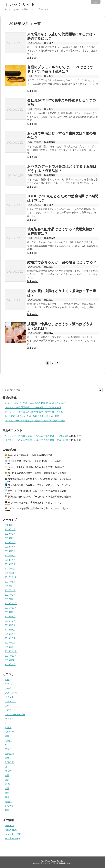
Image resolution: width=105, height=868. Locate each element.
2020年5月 (10, 525)
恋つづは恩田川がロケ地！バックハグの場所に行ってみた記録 (39, 479)
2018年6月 (10, 551)
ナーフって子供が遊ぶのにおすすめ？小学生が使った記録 (34, 412)
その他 (50, 43)
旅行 (7, 780)
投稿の (11, 830)
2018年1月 (10, 569)
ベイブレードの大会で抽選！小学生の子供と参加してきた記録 (36, 436)
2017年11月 (11, 577)
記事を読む (33, 58)
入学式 (8, 741)
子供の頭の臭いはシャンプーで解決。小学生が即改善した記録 (39, 497)
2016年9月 (10, 612)
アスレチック (12, 693)
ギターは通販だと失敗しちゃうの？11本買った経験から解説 (35, 403)
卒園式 (8, 749)
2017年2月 (10, 599)
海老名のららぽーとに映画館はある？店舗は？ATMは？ (36, 502)
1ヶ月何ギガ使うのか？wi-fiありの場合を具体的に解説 (32, 416)
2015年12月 (11, 651)
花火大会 (9, 806)
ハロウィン (10, 710)
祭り (7, 797)
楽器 (7, 789)
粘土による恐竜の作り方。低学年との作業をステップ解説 (37, 473)
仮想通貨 (9, 732)
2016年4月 (10, 634)
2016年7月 (10, 621)
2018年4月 (10, 560)
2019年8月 (10, 538)
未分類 (8, 784)
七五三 (8, 728)
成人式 (8, 771)
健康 (7, 736)
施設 (7, 775)
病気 (7, 793)
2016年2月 (10, 643)
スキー (8, 706)
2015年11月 (11, 656)
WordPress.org (12, 838)
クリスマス (10, 701)
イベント (9, 697)
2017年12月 (11, 573)
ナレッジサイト (20, 4)
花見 (7, 810)
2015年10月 (11, 660)
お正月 (8, 680)
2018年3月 (10, 564)
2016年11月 (11, 608)
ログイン (9, 825)
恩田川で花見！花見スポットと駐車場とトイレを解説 (35, 461)
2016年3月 (10, 638)
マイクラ (9, 719)
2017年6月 (10, 582)
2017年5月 (10, 586)
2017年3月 (10, 595)
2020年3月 (10, 534)
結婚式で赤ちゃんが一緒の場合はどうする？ (62, 262)
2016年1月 (10, 647)
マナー (8, 723)
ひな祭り (9, 688)
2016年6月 (10, 625)
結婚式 (50, 267)
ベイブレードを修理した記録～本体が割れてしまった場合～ (38, 508)
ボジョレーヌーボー (15, 715)
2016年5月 (10, 630)
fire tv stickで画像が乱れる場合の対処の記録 (30, 455)
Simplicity (61, 861)
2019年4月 (10, 547)
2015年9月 (10, 664)
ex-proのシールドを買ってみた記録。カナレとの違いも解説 (35, 421)
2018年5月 (10, 556)
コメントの (13, 834)
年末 (7, 758)
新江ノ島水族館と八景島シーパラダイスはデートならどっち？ (39, 485)
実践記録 (9, 754)
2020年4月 (10, 529)
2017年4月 (10, 590)
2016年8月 (10, 617)
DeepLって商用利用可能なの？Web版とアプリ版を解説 (33, 408)
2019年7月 (10, 543)
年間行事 (51, 142)
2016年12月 (11, 604)
